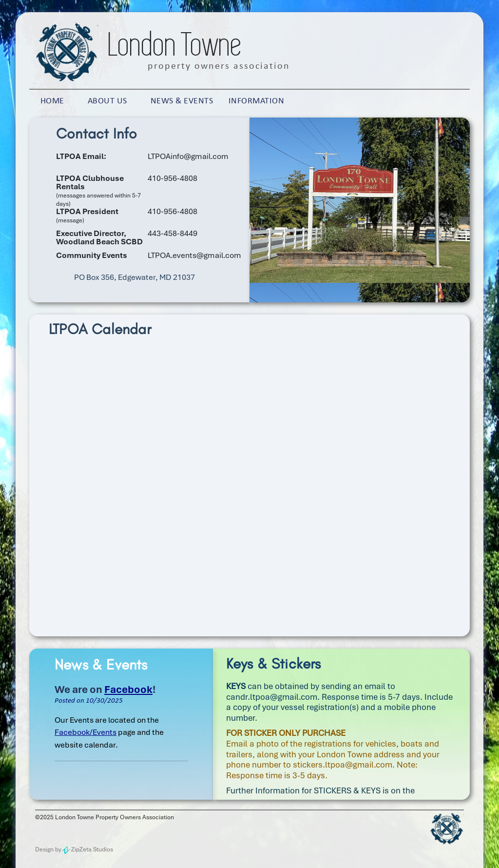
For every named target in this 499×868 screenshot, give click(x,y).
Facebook (128, 689)
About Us (107, 101)
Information (257, 101)
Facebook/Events (86, 732)
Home (52, 101)
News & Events (182, 101)
